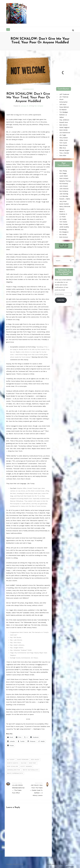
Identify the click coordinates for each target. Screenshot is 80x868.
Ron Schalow (39, 106)
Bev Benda (63, 234)
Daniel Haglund (64, 127)
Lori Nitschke (64, 196)
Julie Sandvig (64, 194)
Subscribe (61, 300)
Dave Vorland (64, 178)
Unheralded (28, 89)
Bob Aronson (64, 237)
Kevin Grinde (63, 130)
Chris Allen (63, 155)
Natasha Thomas (65, 181)
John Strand (63, 186)
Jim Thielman (64, 97)
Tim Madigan (64, 112)
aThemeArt (70, 867)
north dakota (13, 763)
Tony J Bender (64, 153)
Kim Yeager (63, 173)
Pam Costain (64, 224)
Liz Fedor (63, 217)
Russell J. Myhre (65, 199)
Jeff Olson (63, 105)
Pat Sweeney (64, 184)
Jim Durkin (63, 219)
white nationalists (31, 770)
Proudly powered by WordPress (57, 864)
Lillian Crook (63, 140)
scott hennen (26, 767)
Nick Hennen (63, 125)
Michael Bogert (64, 150)
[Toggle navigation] (8, 30)
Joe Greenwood (65, 133)
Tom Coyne (63, 143)
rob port (33, 763)
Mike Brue (63, 148)
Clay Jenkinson (64, 120)
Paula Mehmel (64, 107)
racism (24, 763)
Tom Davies (63, 222)
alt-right (11, 760)
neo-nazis (35, 760)
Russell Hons (64, 122)
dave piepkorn (23, 760)
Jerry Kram (63, 201)
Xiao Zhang (63, 171)
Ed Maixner (63, 110)
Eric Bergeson (64, 232)
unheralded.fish (14, 770)
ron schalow (13, 767)
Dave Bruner (63, 145)
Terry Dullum (64, 138)
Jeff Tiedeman (64, 94)
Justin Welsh (64, 176)
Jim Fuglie (63, 135)
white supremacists (15, 773)
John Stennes (64, 189)
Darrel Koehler (64, 204)
